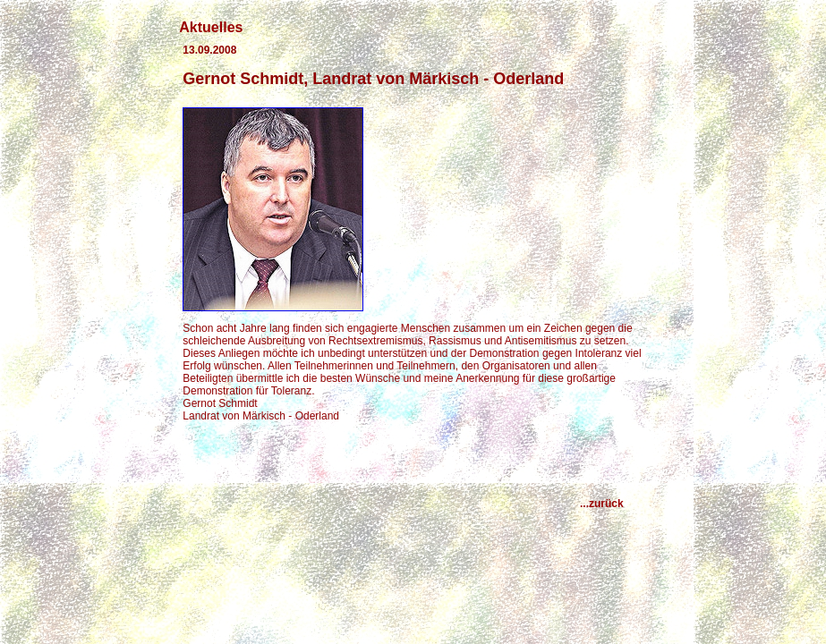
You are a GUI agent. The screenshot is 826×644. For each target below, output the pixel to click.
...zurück (611, 504)
